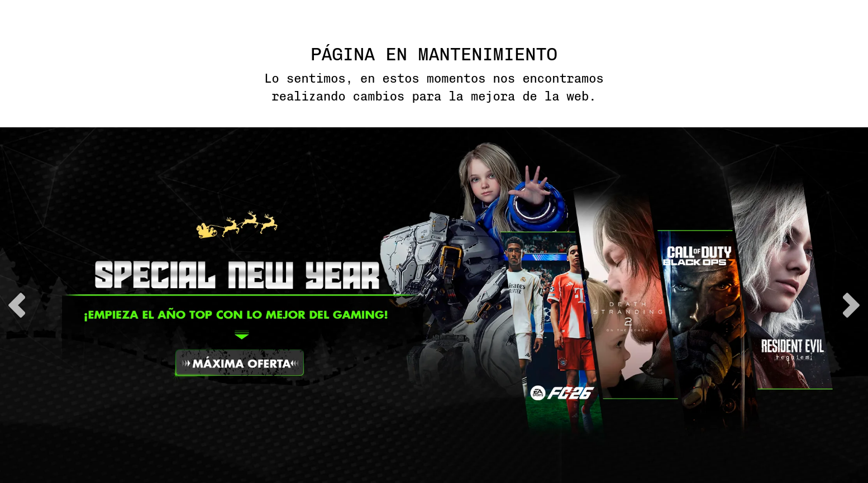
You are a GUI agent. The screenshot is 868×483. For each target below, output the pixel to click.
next (851, 305)
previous (17, 305)
